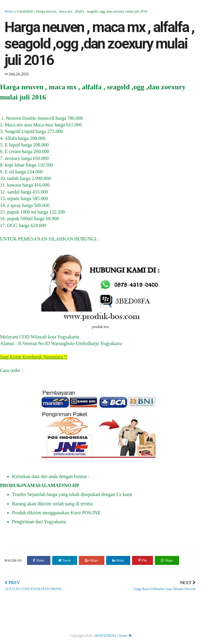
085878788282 (105, 636)
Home (9, 11)
